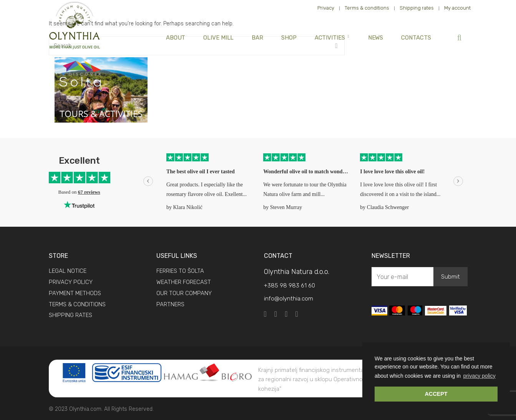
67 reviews (89, 192)
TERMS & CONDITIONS (77, 304)
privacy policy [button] (479, 376)
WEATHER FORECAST (184, 282)
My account (457, 8)
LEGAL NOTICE (68, 271)
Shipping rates (417, 8)
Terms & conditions (367, 8)
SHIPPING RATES (71, 315)
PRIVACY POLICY (71, 282)
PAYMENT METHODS (75, 293)
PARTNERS (170, 304)
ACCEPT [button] (436, 394)
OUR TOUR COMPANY (184, 293)
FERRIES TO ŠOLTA (180, 271)
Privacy (326, 8)
